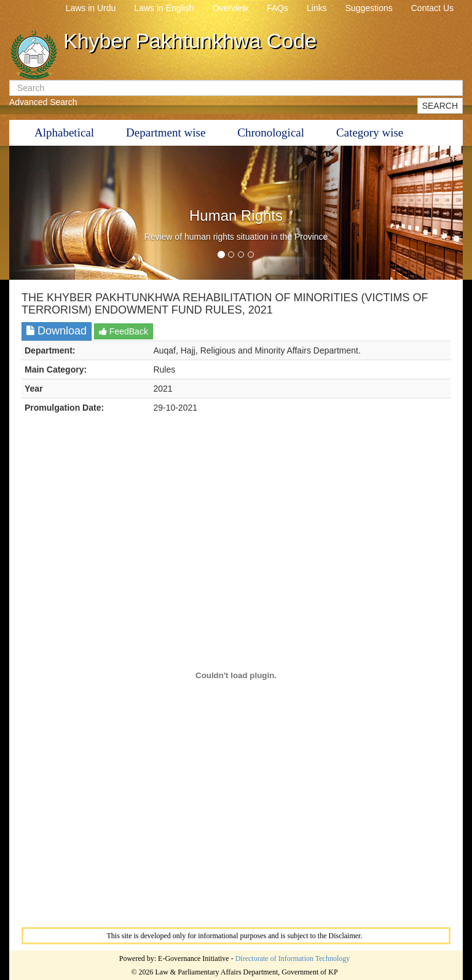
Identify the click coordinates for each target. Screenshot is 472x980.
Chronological (271, 132)
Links (317, 8)
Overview (230, 8)
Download (57, 331)
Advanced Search (43, 102)
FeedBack (124, 331)
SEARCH (440, 106)
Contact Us (432, 8)
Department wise (166, 132)
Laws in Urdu (91, 8)
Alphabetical (64, 132)
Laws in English (164, 8)
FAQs (277, 8)
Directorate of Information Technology (293, 958)
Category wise (370, 132)
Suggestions (369, 8)
